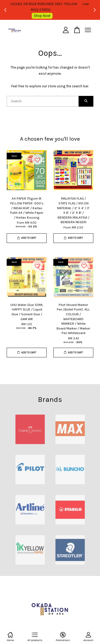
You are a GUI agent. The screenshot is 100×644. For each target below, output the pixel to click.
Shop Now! (51, 16)
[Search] (43, 101)
